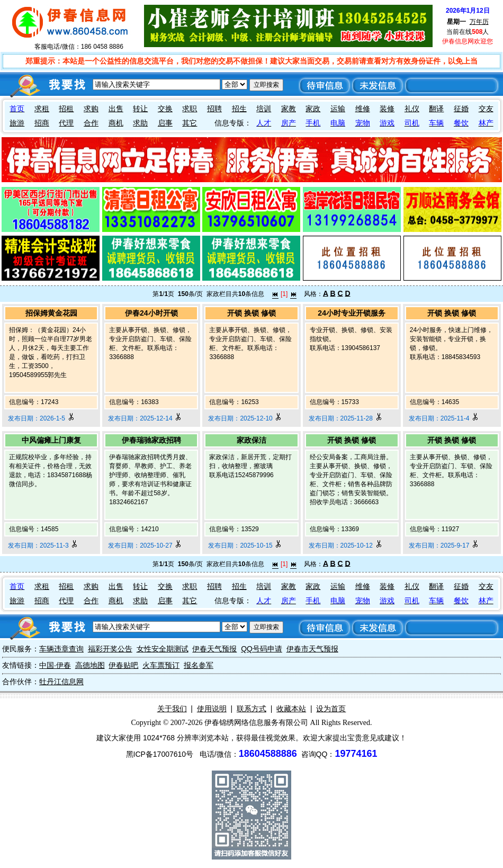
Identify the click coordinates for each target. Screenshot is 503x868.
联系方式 (251, 709)
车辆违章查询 (61, 649)
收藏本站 (291, 709)
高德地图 (90, 665)
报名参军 (199, 665)
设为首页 (331, 709)
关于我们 (172, 709)
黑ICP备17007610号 (160, 754)
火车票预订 (161, 665)
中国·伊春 (55, 665)
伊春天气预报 (214, 649)
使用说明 (212, 709)
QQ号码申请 (262, 649)
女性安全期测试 (163, 649)
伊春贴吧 (123, 665)
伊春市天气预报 (312, 649)
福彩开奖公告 (110, 649)
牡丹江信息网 (61, 682)
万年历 (479, 22)
